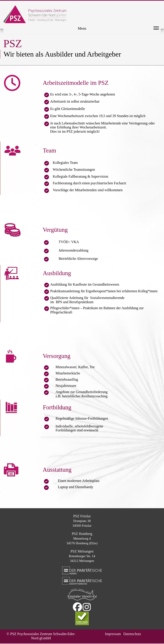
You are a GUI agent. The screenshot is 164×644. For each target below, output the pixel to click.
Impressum (113, 634)
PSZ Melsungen (82, 551)
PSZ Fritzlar (82, 516)
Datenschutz (132, 634)
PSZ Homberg (82, 534)
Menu (118, 30)
